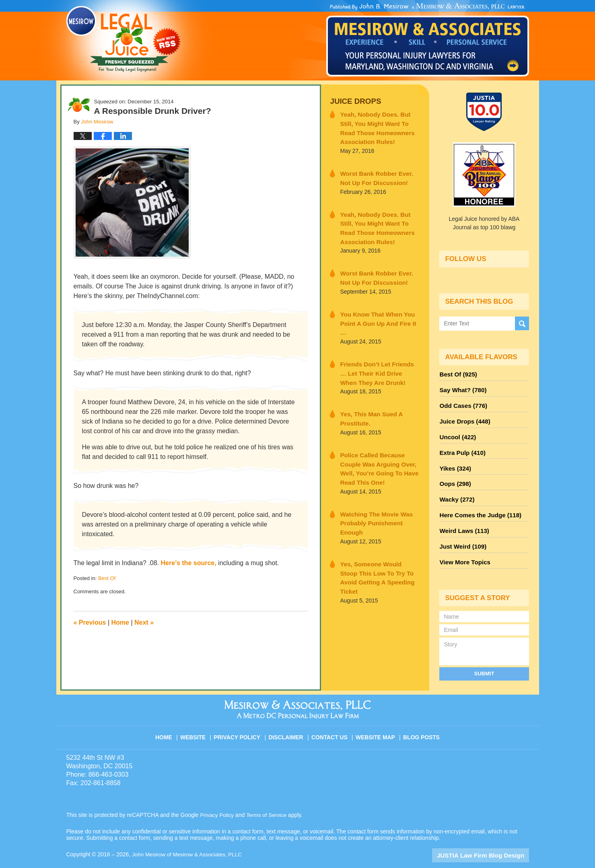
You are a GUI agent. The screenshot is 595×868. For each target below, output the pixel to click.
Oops (454, 475)
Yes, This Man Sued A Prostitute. (367, 396)
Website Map (376, 718)
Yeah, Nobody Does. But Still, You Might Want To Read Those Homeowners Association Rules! (379, 126)
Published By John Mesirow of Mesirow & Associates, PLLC (428, 40)
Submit (484, 658)
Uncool (456, 432)
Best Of (107, 578)
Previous (90, 622)
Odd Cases (461, 403)
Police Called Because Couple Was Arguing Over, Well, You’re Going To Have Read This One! (379, 440)
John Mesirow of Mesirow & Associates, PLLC (189, 839)
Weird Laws (462, 518)
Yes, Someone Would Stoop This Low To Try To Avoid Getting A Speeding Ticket (375, 527)
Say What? (461, 388)
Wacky (455, 490)
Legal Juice (124, 39)
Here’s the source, (189, 563)
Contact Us (331, 718)
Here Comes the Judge (477, 504)
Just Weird (461, 533)
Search (522, 323)
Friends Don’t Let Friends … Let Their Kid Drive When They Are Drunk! (378, 353)
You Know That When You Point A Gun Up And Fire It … (376, 309)
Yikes (454, 461)
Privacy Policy (242, 718)
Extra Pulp (461, 446)
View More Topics (463, 547)
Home (120, 622)
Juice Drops (353, 101)
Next (144, 622)
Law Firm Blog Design (491, 839)
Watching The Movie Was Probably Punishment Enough (377, 484)
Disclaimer (289, 718)
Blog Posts (421, 718)
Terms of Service (269, 799)
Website (198, 718)
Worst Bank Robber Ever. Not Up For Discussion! (377, 174)
